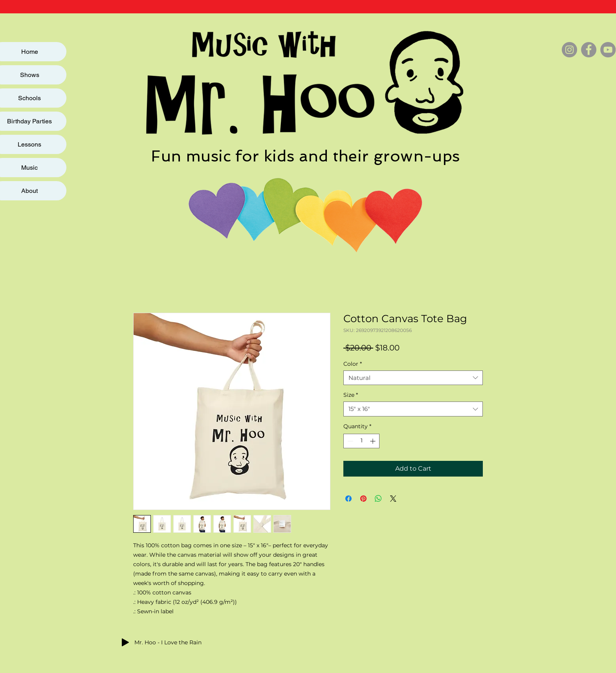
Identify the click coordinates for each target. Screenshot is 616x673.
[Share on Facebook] (348, 499)
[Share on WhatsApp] (378, 499)
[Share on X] (393, 499)
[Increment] (373, 441)
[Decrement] (349, 441)
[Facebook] (589, 50)
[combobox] (413, 378)
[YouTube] (608, 50)
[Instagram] (569, 50)
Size (351, 395)
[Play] (125, 642)
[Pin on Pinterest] (363, 499)
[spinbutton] (361, 441)
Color (353, 364)
